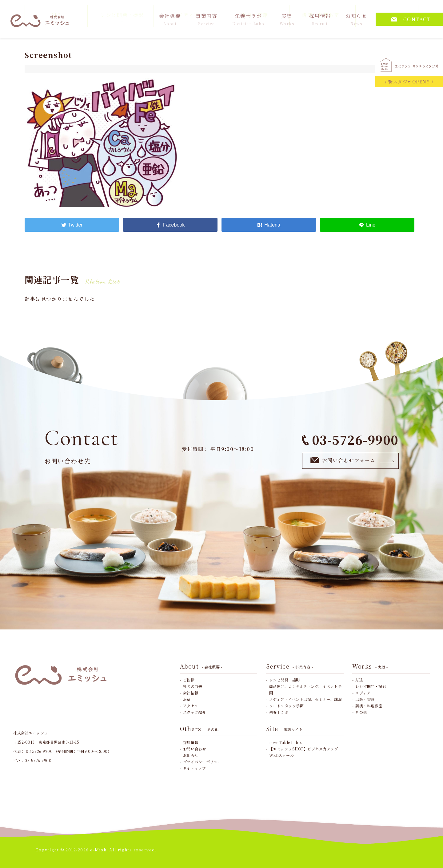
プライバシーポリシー (202, 762)
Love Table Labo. (286, 742)
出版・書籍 (365, 699)
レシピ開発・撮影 (285, 680)
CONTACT (411, 19)
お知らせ (356, 19)
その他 (361, 712)
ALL (359, 680)
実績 (287, 19)
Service (290, 666)
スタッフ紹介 (195, 712)
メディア (363, 693)
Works (370, 666)
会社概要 (170, 19)
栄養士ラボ (248, 19)
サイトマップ (194, 768)
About (201, 666)
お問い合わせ (195, 749)
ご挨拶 (189, 680)
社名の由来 (193, 686)
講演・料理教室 (369, 706)
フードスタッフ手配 (287, 706)
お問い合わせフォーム (353, 460)
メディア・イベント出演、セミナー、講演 (306, 699)
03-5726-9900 (350, 440)
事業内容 (206, 19)
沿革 (187, 699)
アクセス (191, 706)
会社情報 (191, 693)
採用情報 (320, 19)
